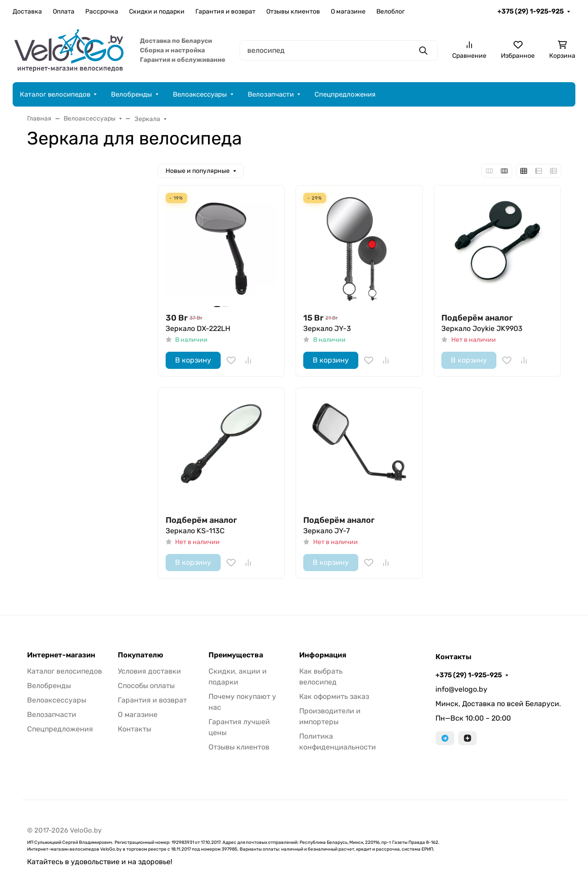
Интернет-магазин (61, 655)
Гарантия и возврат (225, 12)
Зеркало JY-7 (326, 531)
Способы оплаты (146, 686)
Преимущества (236, 655)
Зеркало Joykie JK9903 (482, 328)
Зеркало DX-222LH (198, 328)
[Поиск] (339, 50)
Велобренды (132, 94)
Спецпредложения (345, 94)
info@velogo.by (461, 689)
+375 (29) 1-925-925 (530, 11)
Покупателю (141, 655)
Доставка (27, 12)
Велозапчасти (271, 94)
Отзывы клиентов (293, 12)
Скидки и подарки (157, 12)
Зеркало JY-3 (327, 328)
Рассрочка (102, 12)
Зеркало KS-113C (195, 531)
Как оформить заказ (334, 696)
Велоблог (391, 12)
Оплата (64, 12)
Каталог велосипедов (55, 94)
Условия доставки (149, 671)
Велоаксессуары (200, 94)
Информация (323, 655)
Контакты (134, 729)
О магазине (348, 12)
